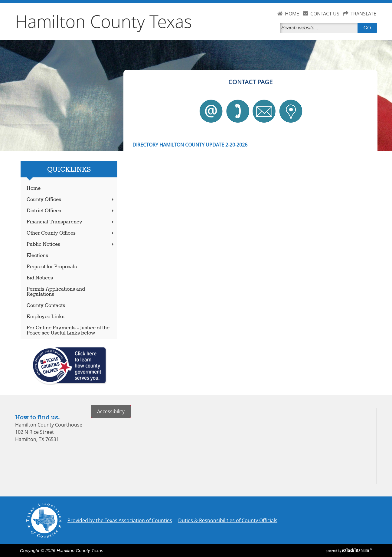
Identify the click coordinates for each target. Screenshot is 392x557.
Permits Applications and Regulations (56, 292)
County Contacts (46, 306)
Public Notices (71, 244)
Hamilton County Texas (104, 21)
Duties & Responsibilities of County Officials (228, 520)
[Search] (320, 28)
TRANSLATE (363, 14)
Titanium (356, 550)
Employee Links (46, 317)
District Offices (71, 211)
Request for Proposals (52, 267)
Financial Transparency (71, 222)
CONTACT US (325, 14)
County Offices (71, 200)
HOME (292, 14)
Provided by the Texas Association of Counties (120, 520)
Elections (37, 256)
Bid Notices (40, 278)
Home (34, 188)
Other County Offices (71, 233)
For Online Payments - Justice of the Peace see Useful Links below (68, 331)
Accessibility (111, 411)
